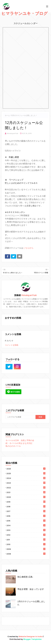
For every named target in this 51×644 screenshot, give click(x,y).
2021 (26, 492)
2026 (26, 469)
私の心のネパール (13, 446)
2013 (26, 530)
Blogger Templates (32, 639)
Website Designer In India (31, 637)
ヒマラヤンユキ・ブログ (24, 13)
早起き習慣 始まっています (31, 589)
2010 (26, 544)
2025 (26, 474)
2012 (26, 535)
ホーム (7, 115)
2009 (26, 549)
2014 (26, 526)
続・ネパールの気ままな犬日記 (19, 443)
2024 (26, 478)
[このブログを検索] (21, 417)
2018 (26, 507)
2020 (26, 497)
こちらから (28, 248)
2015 (26, 521)
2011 (26, 540)
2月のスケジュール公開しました (31, 603)
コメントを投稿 (12, 345)
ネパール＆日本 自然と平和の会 (20, 440)
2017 (26, 511)
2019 (26, 502)
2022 (26, 488)
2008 (26, 554)
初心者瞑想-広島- (25, 577)
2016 (26, 516)
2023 (26, 483)
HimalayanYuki (12, 133)
